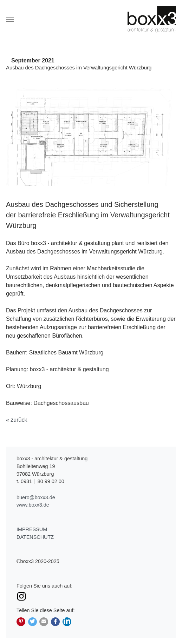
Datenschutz (35, 537)
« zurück (17, 420)
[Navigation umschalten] (10, 19)
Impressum (32, 529)
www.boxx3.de (33, 505)
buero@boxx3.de (36, 497)
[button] (21, 622)
